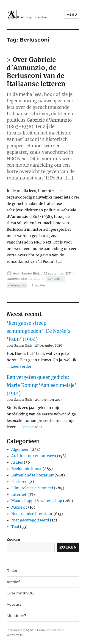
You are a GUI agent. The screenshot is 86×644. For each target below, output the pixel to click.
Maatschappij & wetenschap (37, 501)
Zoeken (13, 539)
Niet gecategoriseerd (30, 520)
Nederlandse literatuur (32, 514)
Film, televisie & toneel (32, 488)
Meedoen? (16, 616)
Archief (13, 582)
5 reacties (38, 285)
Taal (15, 526)
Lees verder (21, 366)
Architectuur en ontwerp (34, 456)
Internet (19, 494)
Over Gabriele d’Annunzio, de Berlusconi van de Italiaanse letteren (36, 72)
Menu (72, 14)
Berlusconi (55, 279)
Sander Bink (31, 273)
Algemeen (20, 449)
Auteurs (14, 604)
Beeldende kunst (26, 469)
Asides (17, 462)
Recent (13, 571)
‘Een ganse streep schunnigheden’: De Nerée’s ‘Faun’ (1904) (39, 331)
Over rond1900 (20, 593)
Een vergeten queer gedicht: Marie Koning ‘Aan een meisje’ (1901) (42, 385)
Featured (19, 482)
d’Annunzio (17, 285)
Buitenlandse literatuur (24, 279)
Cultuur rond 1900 (20, 630)
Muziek (18, 507)
